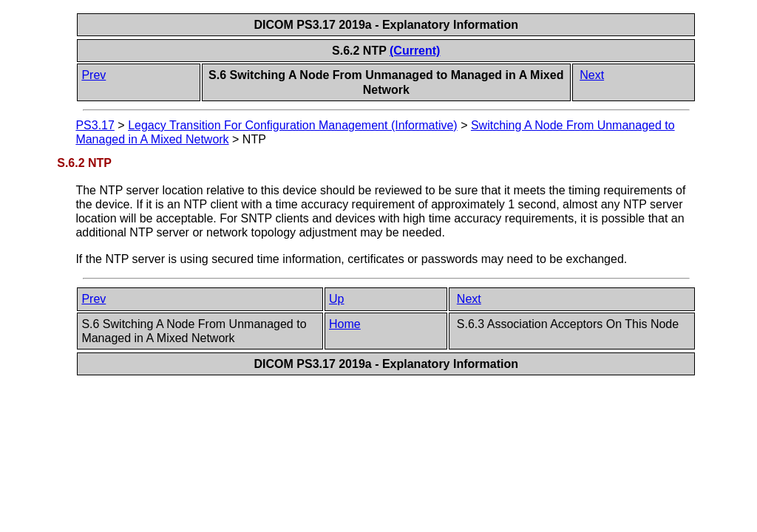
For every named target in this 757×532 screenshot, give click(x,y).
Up (336, 299)
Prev (94, 75)
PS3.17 (95, 125)
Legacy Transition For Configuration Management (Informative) (293, 125)
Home (345, 324)
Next (592, 75)
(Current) (415, 51)
